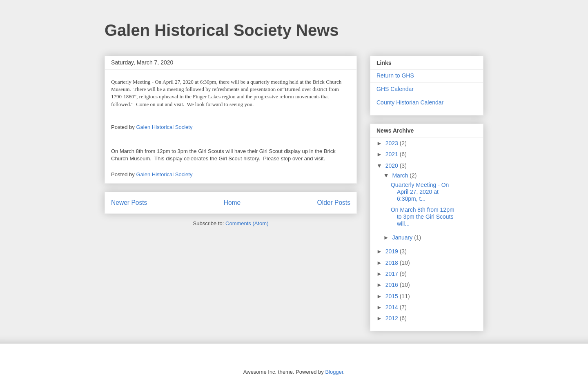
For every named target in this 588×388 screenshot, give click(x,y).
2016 (393, 285)
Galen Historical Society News (222, 30)
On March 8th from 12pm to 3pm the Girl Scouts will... (423, 217)
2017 (393, 274)
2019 (393, 251)
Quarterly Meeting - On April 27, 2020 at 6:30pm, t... (420, 192)
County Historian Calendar (410, 102)
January (403, 237)
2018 (393, 263)
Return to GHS (395, 75)
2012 (393, 318)
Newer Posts (129, 203)
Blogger (334, 372)
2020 (393, 166)
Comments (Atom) (247, 223)
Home (232, 203)
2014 (393, 307)
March (401, 175)
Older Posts (334, 203)
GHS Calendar (395, 89)
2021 (393, 154)
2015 (393, 296)
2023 (393, 143)
